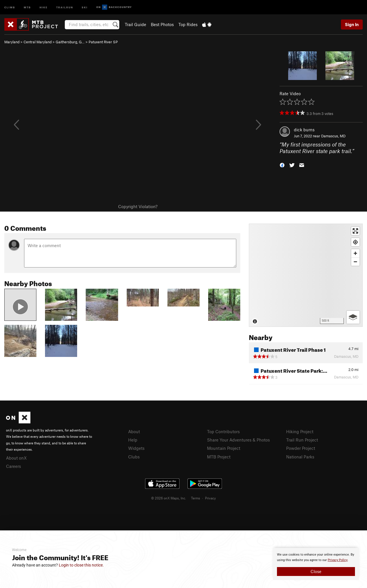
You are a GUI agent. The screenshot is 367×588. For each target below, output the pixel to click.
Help (133, 440)
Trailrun (65, 7)
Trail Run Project (302, 440)
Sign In (352, 24)
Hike (44, 7)
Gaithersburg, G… (70, 42)
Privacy (210, 498)
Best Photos (162, 24)
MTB (27, 7)
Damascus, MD (333, 136)
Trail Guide (135, 24)
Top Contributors (223, 431)
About (134, 431)
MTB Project (219, 457)
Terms (196, 498)
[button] (282, 164)
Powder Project (301, 448)
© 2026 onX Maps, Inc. (169, 498)
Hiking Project (300, 431)
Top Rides (188, 24)
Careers (13, 466)
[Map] (306, 275)
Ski (85, 7)
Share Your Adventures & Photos (238, 440)
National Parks (300, 457)
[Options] (353, 317)
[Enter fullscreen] (355, 231)
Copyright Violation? (138, 206)
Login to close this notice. (81, 565)
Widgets (136, 448)
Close (316, 571)
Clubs (134, 457)
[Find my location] (355, 242)
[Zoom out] (355, 262)
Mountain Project (224, 448)
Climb (10, 7)
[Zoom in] (355, 253)
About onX (16, 458)
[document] (316, 564)
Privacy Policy (338, 560)
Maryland (12, 42)
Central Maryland (38, 42)
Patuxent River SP (103, 42)
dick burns (304, 130)
